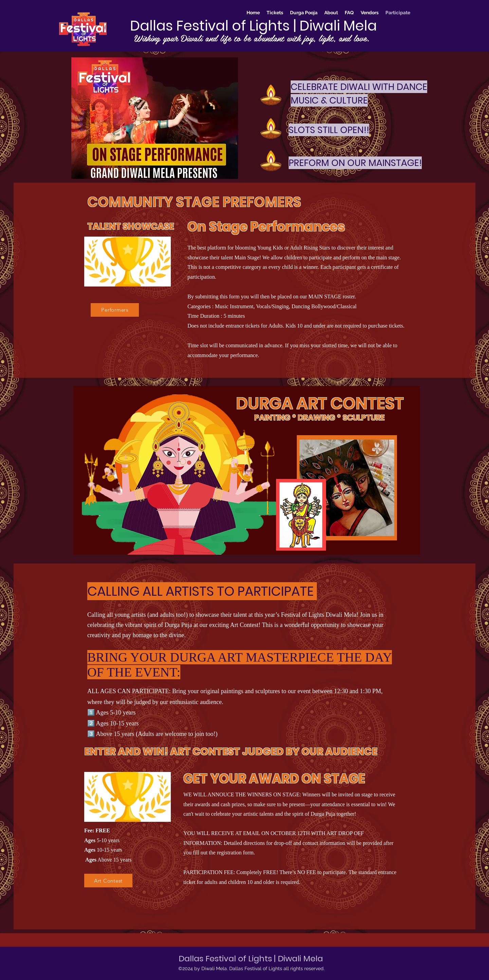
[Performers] (115, 310)
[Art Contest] (108, 881)
